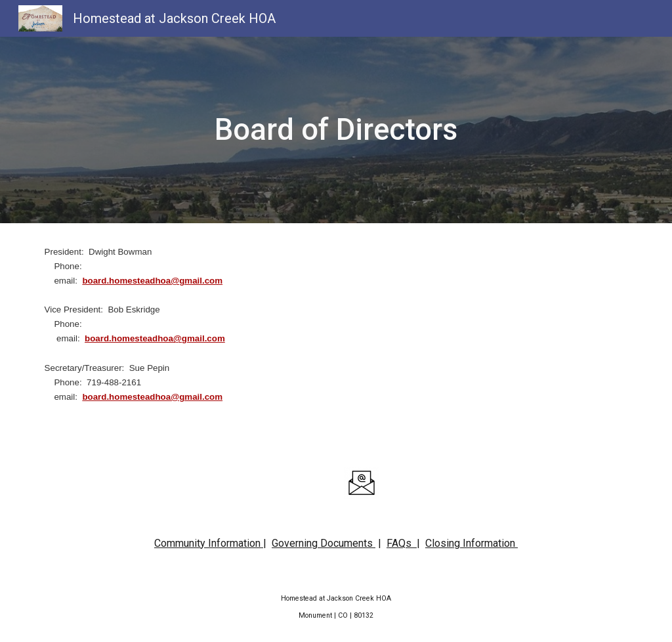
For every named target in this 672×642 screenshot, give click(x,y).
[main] (336, 130)
